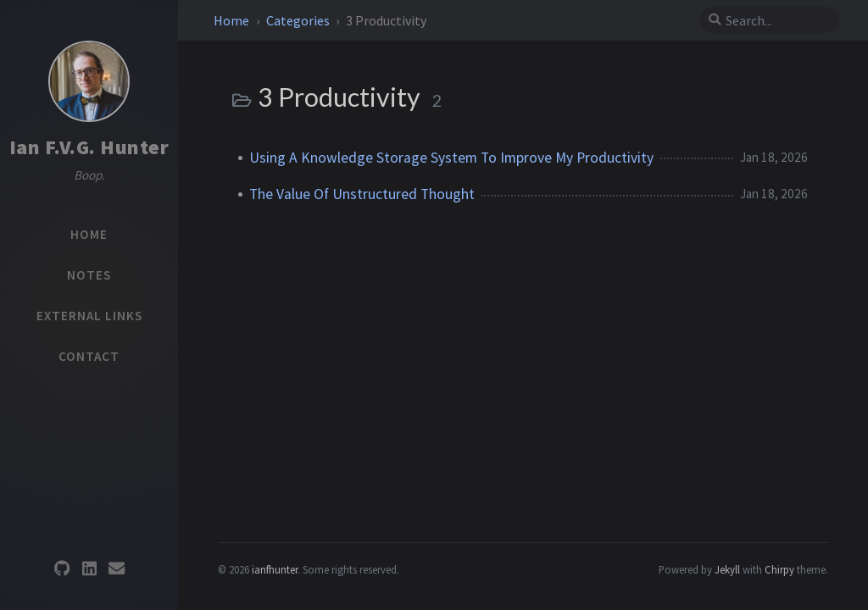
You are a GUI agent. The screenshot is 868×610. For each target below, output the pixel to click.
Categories (299, 20)
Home (233, 20)
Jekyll (727, 569)
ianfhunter (275, 569)
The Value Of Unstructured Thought (362, 194)
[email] (116, 569)
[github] (62, 569)
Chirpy (779, 569)
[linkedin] (89, 569)
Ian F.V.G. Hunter (89, 147)
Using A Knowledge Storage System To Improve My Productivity (451, 158)
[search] (776, 20)
